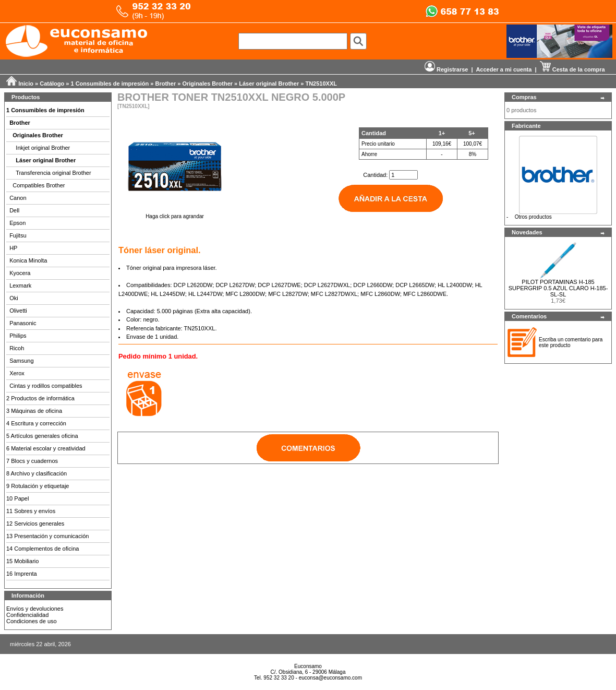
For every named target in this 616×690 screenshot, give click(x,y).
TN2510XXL (321, 84)
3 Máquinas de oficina (34, 411)
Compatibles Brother (39, 185)
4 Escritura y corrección (36, 423)
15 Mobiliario (22, 561)
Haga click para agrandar (175, 214)
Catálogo (52, 84)
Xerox (17, 373)
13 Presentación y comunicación (47, 536)
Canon (18, 198)
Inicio (26, 84)
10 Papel (17, 498)
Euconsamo (308, 666)
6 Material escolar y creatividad (46, 448)
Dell (14, 210)
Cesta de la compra (572, 69)
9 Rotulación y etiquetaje (38, 486)
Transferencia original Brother (53, 173)
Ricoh (17, 348)
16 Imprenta (22, 574)
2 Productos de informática (40, 398)
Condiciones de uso (32, 621)
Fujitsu (18, 235)
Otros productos (533, 217)
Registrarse (446, 69)
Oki (14, 298)
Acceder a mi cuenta (504, 69)
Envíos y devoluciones (35, 609)
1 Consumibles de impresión (110, 84)
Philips (18, 336)
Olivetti (18, 311)
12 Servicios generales (35, 524)
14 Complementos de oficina (43, 549)
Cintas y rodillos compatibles (46, 386)
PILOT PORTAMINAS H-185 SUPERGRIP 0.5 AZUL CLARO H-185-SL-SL (558, 288)
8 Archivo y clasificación (37, 473)
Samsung (21, 361)
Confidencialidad (27, 615)
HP (13, 248)
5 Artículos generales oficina (42, 436)
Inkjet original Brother (43, 148)
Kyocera (20, 273)
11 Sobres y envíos (31, 511)
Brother (166, 84)
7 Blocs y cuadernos (32, 461)
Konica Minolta (28, 260)
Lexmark (20, 285)
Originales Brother (207, 84)
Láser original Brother (269, 84)
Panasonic (23, 323)
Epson (17, 223)
